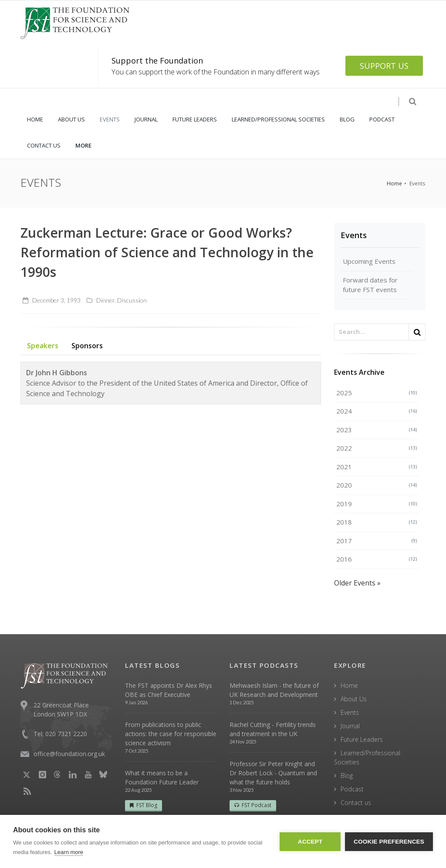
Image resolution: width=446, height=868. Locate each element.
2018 (377, 522)
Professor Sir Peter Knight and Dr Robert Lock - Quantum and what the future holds (273, 773)
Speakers (43, 346)
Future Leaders (362, 739)
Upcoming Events (369, 261)
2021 (377, 467)
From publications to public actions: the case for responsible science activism (171, 734)
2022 (377, 448)
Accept (310, 842)
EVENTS (110, 119)
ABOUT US (71, 119)
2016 (377, 559)
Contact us (356, 802)
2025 (377, 393)
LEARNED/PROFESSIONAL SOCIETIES (278, 119)
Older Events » (357, 583)
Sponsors (87, 346)
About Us (354, 699)
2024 (377, 411)
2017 (377, 541)
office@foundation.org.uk (69, 754)
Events (354, 235)
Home (394, 183)
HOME (35, 119)
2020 (377, 485)
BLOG (347, 119)
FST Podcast (253, 805)
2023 (377, 430)
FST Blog (144, 805)
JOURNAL (146, 119)
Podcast (352, 789)
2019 (377, 504)
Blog (347, 775)
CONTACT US (44, 145)
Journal (350, 726)
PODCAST (382, 119)
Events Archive (359, 372)
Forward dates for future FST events (370, 285)
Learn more (69, 852)
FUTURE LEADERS (195, 119)
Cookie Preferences (389, 842)
